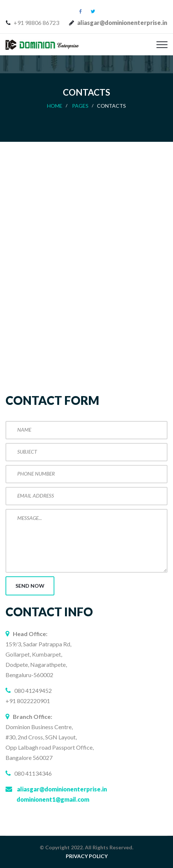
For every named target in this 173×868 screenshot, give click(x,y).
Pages (80, 106)
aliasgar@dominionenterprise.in (62, 789)
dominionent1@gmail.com (53, 799)
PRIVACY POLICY (87, 856)
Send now (30, 586)
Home (55, 106)
